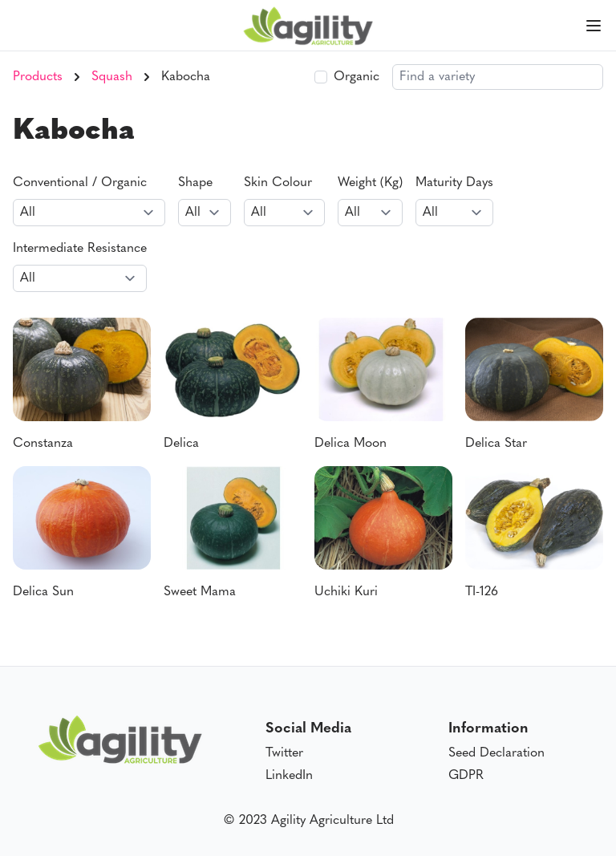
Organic (357, 77)
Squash (112, 77)
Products (38, 77)
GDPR (466, 776)
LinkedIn (289, 776)
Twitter (284, 753)
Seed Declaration (496, 753)
